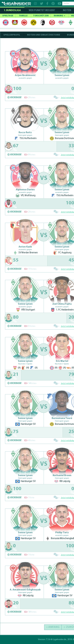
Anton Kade (25, 247)
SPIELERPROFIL (12, 35)
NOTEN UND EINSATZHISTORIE (44, 35)
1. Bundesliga (12, 11)
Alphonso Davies (25, 190)
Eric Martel (62, 361)
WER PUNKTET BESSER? (42, 11)
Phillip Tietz (62, 533)
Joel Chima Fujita (62, 304)
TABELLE (23, 16)
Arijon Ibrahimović (25, 75)
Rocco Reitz (25, 133)
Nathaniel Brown (62, 476)
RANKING (59, 16)
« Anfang (53, 627)
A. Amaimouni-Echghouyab (25, 590)
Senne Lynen (62, 75)
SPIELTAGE (8, 16)
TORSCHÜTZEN (41, 16)
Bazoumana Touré (62, 418)
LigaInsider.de (60, 640)
